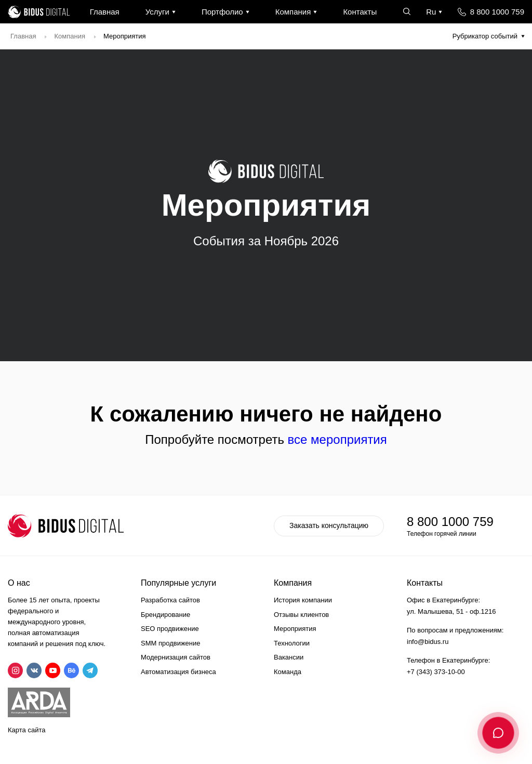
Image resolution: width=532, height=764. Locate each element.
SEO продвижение (170, 629)
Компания (293, 12)
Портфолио (222, 12)
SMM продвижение (171, 643)
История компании (303, 600)
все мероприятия (337, 439)
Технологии (292, 643)
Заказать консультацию (329, 525)
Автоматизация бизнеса (178, 672)
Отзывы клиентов (301, 615)
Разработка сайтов (170, 600)
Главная (105, 12)
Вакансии (289, 657)
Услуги (157, 12)
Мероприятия (295, 629)
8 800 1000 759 (497, 12)
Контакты (360, 12)
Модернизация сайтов (176, 657)
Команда (288, 672)
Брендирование (165, 615)
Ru (431, 12)
